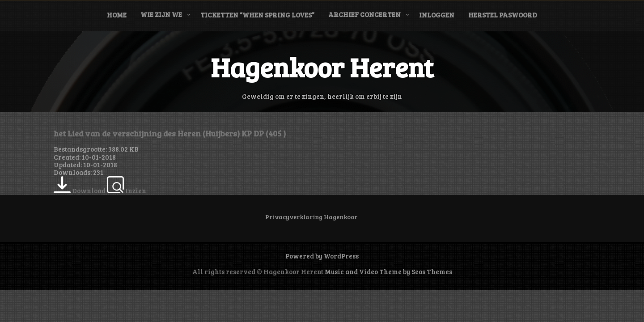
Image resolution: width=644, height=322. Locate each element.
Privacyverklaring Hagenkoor (311, 217)
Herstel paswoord (503, 15)
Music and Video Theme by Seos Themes (388, 271)
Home (117, 15)
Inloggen (437, 15)
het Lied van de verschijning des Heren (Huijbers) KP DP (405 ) (170, 133)
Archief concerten (364, 14)
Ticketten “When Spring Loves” (257, 15)
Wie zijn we (161, 14)
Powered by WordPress (322, 256)
